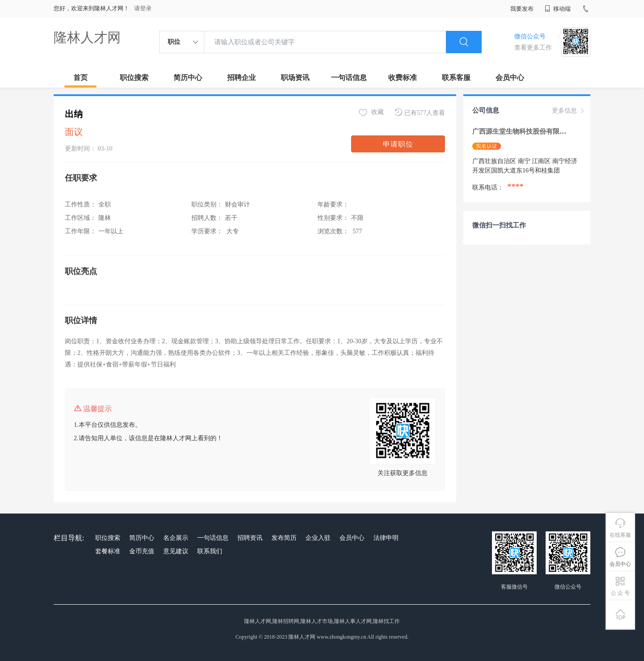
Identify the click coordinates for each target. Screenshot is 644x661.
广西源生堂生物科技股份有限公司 (523, 131)
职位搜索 (134, 78)
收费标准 (402, 78)
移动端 (558, 9)
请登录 (143, 8)
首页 (80, 78)
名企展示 (176, 538)
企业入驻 (318, 538)
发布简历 (284, 538)
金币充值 (142, 551)
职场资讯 (295, 78)
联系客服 (456, 78)
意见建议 (176, 551)
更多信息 (569, 111)
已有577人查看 (420, 112)
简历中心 (188, 78)
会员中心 (510, 78)
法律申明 (386, 538)
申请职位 (398, 144)
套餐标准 (108, 551)
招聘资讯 (250, 538)
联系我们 (210, 551)
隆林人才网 (87, 37)
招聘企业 (241, 78)
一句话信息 (349, 78)
